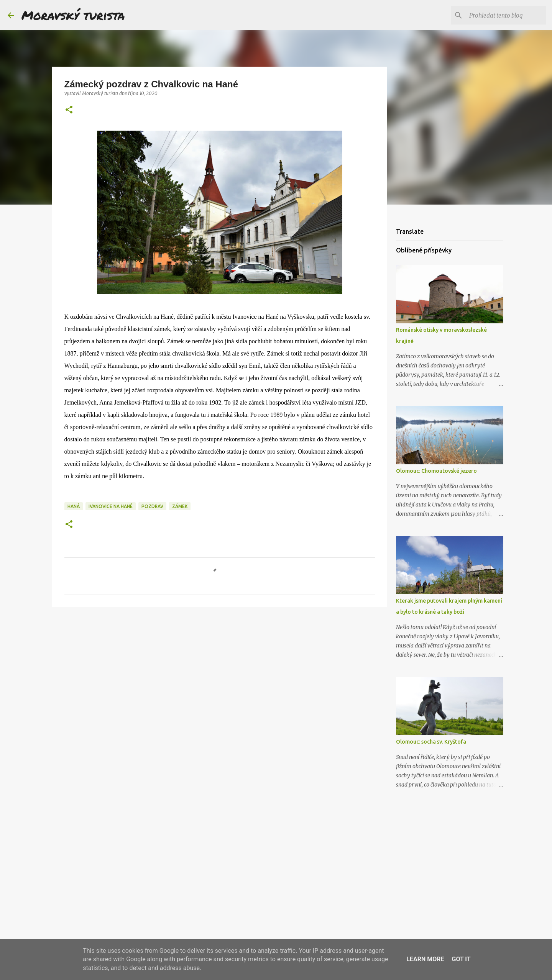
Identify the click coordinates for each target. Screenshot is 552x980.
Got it (461, 959)
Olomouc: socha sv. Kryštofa (431, 742)
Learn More (425, 959)
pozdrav (152, 506)
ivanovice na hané (111, 506)
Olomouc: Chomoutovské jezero (436, 471)
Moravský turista (73, 15)
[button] (69, 110)
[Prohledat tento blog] (506, 15)
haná (74, 506)
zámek (180, 506)
